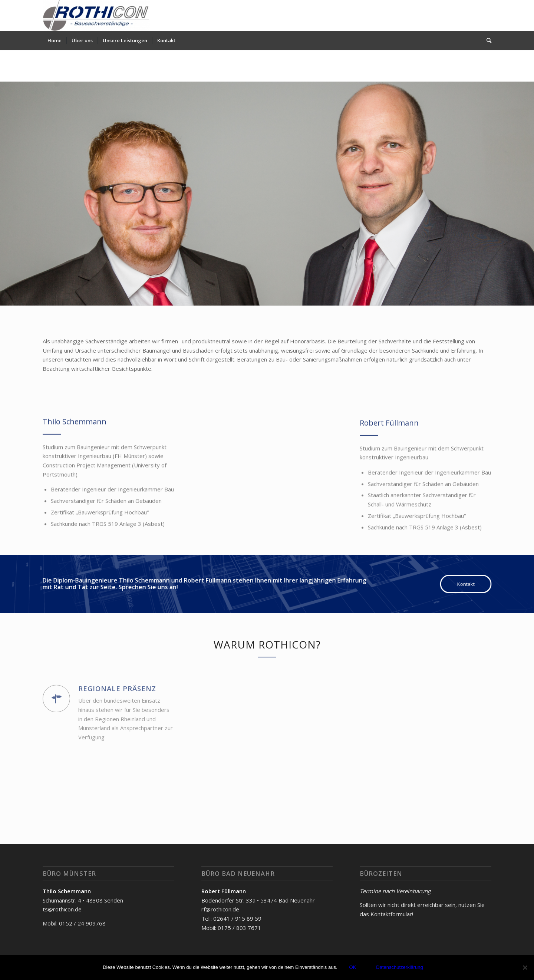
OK (353, 967)
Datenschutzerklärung (399, 967)
